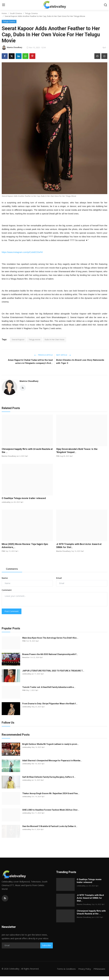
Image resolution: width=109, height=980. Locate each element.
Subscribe (47, 945)
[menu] (4, 5)
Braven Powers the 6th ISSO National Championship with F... (50, 654)
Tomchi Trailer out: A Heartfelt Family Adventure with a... (49, 687)
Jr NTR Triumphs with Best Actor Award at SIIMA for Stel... (79, 546)
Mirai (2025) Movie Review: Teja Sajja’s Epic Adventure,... (25, 546)
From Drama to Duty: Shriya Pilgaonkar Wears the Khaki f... (50, 704)
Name (5, 578)
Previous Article (43, 355)
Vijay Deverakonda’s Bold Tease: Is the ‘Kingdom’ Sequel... (77, 451)
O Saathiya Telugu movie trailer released (24, 498)
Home (4, 13)
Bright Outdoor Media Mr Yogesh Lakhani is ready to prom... (51, 744)
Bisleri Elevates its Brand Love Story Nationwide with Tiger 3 (80, 362)
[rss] (5, 898)
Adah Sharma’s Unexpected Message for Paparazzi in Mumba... (52, 761)
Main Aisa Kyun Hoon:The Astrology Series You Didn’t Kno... (50, 638)
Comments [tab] (12, 569)
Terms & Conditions (79, 969)
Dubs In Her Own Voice (54, 339)
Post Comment (12, 611)
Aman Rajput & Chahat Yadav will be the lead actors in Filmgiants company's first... (30, 362)
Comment (7, 590)
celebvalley (6, 502)
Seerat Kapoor (18, 339)
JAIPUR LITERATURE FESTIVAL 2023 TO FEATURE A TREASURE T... (53, 671)
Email (59, 578)
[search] (105, 5)
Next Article (64, 355)
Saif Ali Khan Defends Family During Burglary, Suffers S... (49, 777)
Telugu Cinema (31, 13)
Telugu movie (35, 339)
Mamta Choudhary (29, 381)
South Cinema (16, 13)
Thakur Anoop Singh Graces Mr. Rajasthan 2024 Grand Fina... (51, 793)
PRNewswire (99, 972)
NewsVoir (26, 657)
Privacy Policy (98, 969)
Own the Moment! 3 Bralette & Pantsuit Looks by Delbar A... (50, 826)
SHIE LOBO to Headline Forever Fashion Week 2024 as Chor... (51, 810)
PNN (58, 456)
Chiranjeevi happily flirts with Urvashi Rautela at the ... (27, 451)
